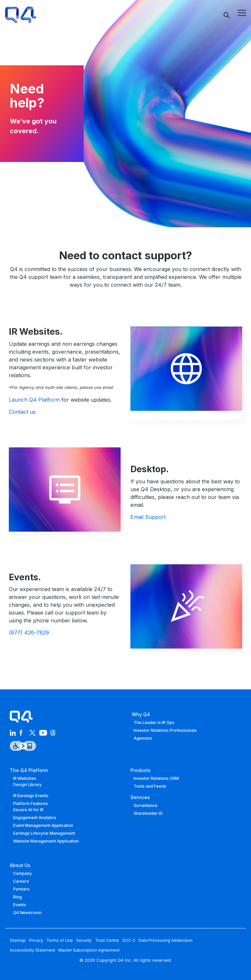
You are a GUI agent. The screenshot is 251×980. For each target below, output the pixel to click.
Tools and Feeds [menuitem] (150, 786)
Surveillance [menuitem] (146, 805)
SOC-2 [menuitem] (129, 940)
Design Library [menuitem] (27, 785)
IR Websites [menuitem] (25, 778)
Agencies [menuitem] (143, 738)
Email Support (148, 517)
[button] (242, 12)
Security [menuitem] (84, 940)
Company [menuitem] (22, 873)
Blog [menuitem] (17, 897)
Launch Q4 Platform (34, 400)
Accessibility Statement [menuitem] (33, 950)
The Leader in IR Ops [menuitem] (154, 723)
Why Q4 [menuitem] (140, 714)
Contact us (22, 412)
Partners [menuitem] (21, 889)
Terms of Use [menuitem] (60, 940)
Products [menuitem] (141, 770)
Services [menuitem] (140, 797)
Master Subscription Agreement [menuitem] (89, 950)
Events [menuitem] (20, 905)
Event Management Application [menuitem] (43, 825)
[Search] (226, 15)
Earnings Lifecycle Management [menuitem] (44, 833)
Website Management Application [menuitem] (46, 841)
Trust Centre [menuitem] (107, 940)
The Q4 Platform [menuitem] (29, 770)
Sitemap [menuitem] (18, 940)
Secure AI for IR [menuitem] (28, 810)
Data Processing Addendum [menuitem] (166, 940)
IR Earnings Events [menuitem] (31, 796)
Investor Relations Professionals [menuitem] (165, 730)
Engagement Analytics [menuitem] (35, 818)
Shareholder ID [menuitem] (148, 813)
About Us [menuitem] (20, 865)
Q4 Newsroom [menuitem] (27, 913)
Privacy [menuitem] (36, 940)
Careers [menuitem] (21, 881)
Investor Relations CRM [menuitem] (156, 778)
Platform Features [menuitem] (31, 803)
